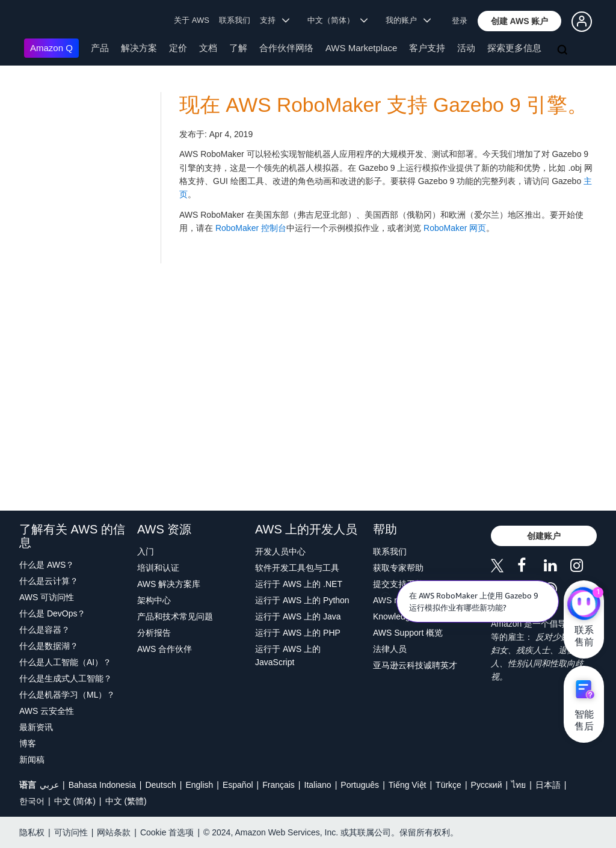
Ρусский (487, 785)
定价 (178, 48)
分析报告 (154, 633)
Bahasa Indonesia (102, 785)
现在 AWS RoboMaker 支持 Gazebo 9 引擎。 (383, 105)
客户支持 (427, 48)
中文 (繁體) (126, 801)
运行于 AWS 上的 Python (302, 600)
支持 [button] (275, 20)
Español (238, 785)
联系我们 (235, 20)
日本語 (548, 785)
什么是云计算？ (49, 581)
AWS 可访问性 (47, 597)
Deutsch (160, 785)
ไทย (519, 785)
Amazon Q (51, 48)
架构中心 (154, 600)
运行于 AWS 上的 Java (298, 616)
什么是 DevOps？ (52, 613)
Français (279, 785)
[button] (520, 21)
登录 (460, 21)
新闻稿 (32, 760)
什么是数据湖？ (49, 646)
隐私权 (32, 832)
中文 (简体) (75, 801)
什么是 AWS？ (47, 565)
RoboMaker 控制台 (251, 228)
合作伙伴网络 (286, 48)
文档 (208, 48)
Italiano (318, 785)
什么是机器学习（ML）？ (67, 695)
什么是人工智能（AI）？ (65, 662)
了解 (238, 48)
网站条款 (114, 832)
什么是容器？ (45, 630)
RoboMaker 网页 (455, 228)
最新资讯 (36, 727)
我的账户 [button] (408, 20)
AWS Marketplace (361, 48)
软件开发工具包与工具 (297, 568)
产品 (100, 48)
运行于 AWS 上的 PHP (298, 633)
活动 (466, 48)
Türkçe (448, 785)
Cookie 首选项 (167, 832)
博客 (28, 743)
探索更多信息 (514, 48)
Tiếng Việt (408, 785)
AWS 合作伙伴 (165, 649)
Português (360, 785)
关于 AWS (192, 20)
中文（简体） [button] (338, 20)
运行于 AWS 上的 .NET (299, 584)
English (199, 785)
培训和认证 (158, 568)
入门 (146, 552)
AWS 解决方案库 (169, 584)
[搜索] (564, 51)
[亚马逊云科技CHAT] (584, 604)
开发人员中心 (280, 552)
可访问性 (71, 832)
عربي (49, 785)
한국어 (32, 801)
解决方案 (139, 48)
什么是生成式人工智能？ (66, 678)
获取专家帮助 (398, 568)
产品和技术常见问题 (175, 616)
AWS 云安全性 (47, 711)
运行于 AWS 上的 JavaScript (288, 656)
